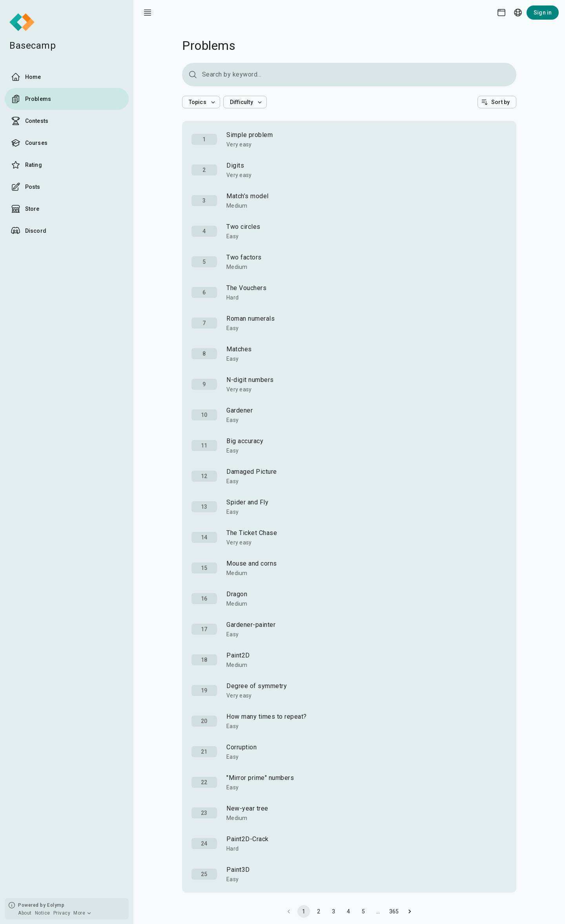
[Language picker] (518, 13)
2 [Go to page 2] (319, 911)
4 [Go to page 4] (348, 911)
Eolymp (56, 905)
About (25, 913)
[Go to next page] (410, 911)
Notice (43, 913)
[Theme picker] (501, 13)
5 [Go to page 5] (363, 911)
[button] (201, 102)
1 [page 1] (304, 911)
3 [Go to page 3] (334, 911)
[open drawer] (148, 13)
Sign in (543, 13)
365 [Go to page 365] (394, 911)
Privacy (62, 913)
